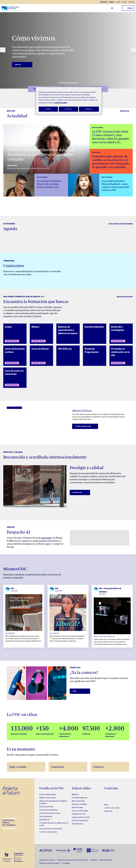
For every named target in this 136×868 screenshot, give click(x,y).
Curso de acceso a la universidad (51, 829)
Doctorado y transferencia (48, 810)
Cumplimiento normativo (47, 860)
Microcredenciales (78, 801)
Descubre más (125, 111)
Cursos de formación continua (50, 813)
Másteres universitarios (48, 798)
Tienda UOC (108, 811)
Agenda (124, 2)
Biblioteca (75, 794)
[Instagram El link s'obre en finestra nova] (106, 795)
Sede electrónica (78, 824)
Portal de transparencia (80, 820)
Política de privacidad (106, 860)
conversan (46, 538)
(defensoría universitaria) (73, 860)
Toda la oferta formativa (125, 297)
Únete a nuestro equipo (80, 811)
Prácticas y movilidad (79, 804)
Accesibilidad (66, 863)
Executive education (46, 807)
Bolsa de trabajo (78, 807)
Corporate (104, 2)
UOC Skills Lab (44, 820)
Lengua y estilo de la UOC (81, 817)
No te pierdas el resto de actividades (121, 224)
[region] (69, 101)
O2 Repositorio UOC (79, 814)
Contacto (131, 2)
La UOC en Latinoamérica (48, 832)
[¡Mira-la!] (22, 65)
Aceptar (48, 109)
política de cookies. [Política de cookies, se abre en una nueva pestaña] (61, 103)
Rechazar (68, 109)
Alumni (111, 2)
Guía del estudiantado (80, 798)
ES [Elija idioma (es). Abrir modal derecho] (113, 8)
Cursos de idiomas (46, 816)
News (119, 2)
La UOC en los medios (112, 808)
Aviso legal (94, 860)
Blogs (106, 805)
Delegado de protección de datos (49, 863)
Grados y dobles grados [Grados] (48, 794)
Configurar (89, 109)
